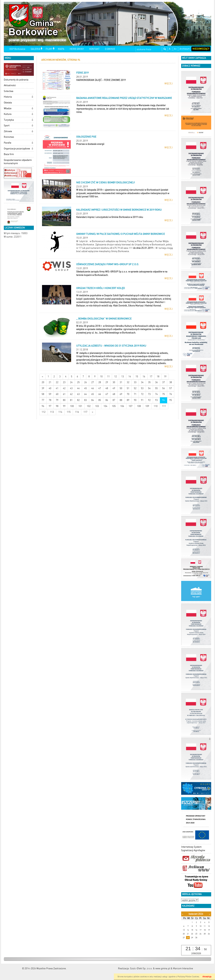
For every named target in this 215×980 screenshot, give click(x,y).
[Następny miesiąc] (209, 914)
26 (85, 382)
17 (151, 376)
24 (71, 382)
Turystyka (9, 120)
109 (147, 406)
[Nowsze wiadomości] (42, 377)
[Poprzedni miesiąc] (183, 914)
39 (43, 388)
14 (130, 376)
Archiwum (185, 49)
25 (78, 382)
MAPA (61, 49)
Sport (7, 125)
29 (107, 382)
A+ (175, 49)
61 (64, 394)
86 (107, 400)
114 (60, 412)
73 (149, 394)
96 (43, 406)
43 (71, 388)
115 (69, 412)
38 (171, 382)
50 (121, 388)
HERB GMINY (77, 49)
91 (142, 400)
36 (156, 382)
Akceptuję (207, 977)
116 (77, 412)
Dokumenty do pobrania (16, 80)
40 (50, 388)
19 (165, 376)
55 (156, 388)
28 (100, 382)
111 (164, 406)
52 (135, 388)
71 (135, 394)
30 (114, 382)
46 (93, 388)
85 (100, 400)
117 (85, 412)
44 (78, 388)
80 (64, 400)
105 (114, 406)
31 (121, 382)
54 (149, 388)
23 (64, 382)
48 (107, 388)
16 (144, 376)
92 (149, 400)
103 (97, 406)
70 (128, 394)
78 (50, 400)
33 (135, 382)
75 (164, 394)
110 (156, 406)
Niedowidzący (201, 49)
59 (50, 394)
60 (57, 394)
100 (72, 406)
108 (139, 406)
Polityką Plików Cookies (188, 977)
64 (85, 394)
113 (52, 412)
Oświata (8, 103)
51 (128, 388)
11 (108, 376)
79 (57, 400)
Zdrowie (8, 131)
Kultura (8, 114)
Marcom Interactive (183, 968)
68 (114, 394)
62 (71, 394)
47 (100, 388)
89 (128, 400)
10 (101, 376)
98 (57, 406)
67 (107, 394)
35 (149, 382)
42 (64, 388)
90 (135, 400)
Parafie (8, 143)
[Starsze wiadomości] (92, 412)
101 (80, 406)
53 (142, 388)
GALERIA (35, 49)
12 (116, 376)
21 (50, 382)
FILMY (49, 49)
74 (156, 394)
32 (128, 382)
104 (105, 406)
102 (89, 406)
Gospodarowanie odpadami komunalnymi (18, 162)
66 (100, 394)
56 (164, 388)
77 (43, 400)
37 (164, 382)
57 (171, 388)
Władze (8, 108)
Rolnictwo (9, 137)
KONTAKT (94, 49)
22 (57, 382)
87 (114, 400)
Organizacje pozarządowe (17, 149)
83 (85, 400)
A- (170, 49)
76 (171, 394)
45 (85, 388)
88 (121, 400)
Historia (8, 97)
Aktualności (10, 85)
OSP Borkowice (17, 49)
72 (142, 394)
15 (137, 376)
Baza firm (9, 154)
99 (64, 406)
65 (93, 394)
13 (123, 376)
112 (44, 412)
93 (156, 400)
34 (142, 382)
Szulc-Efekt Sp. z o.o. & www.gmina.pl (150, 968)
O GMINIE (110, 49)
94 (164, 400)
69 (121, 394)
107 (131, 406)
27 (93, 382)
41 (57, 388)
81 (71, 400)
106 (122, 406)
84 (93, 400)
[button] (41, 49)
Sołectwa (9, 91)
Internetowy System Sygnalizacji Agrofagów (193, 849)
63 (78, 394)
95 (171, 400)
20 (43, 382)
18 (158, 376)
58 (43, 394)
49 (114, 388)
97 (50, 406)
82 (78, 400)
